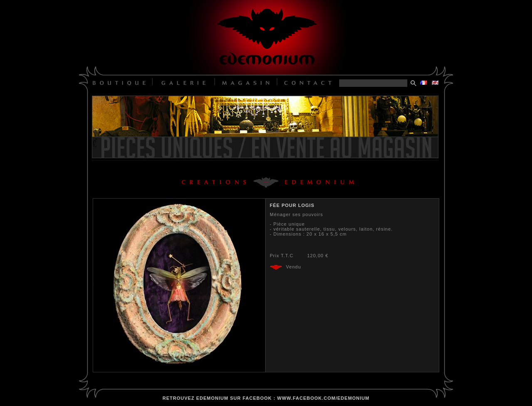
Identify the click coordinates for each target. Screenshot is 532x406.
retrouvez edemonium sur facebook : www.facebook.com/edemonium (266, 398)
